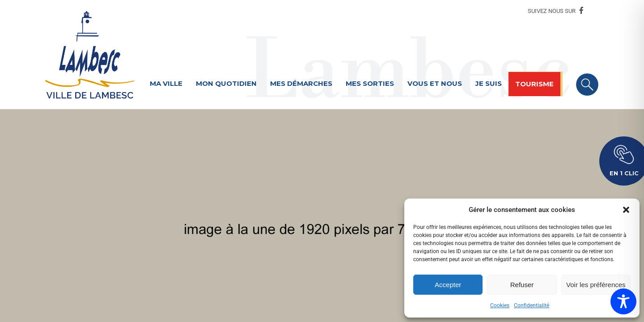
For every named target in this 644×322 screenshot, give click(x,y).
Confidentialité (532, 305)
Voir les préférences (596, 285)
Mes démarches (301, 83)
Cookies (500, 305)
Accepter (448, 285)
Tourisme (534, 84)
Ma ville (166, 83)
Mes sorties (370, 83)
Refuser (522, 285)
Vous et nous (435, 83)
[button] (626, 210)
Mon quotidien (226, 83)
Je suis (489, 83)
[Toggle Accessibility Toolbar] (623, 301)
